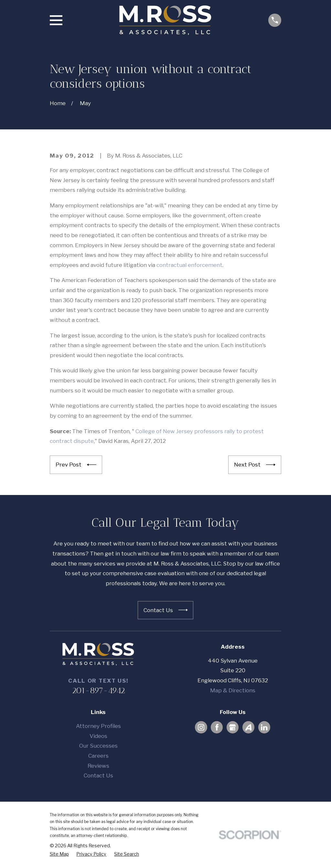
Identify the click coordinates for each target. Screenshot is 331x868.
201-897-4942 (98, 690)
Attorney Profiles (98, 726)
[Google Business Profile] (232, 727)
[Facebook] (217, 727)
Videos (98, 736)
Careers (98, 756)
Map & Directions (233, 690)
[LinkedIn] (264, 727)
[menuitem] (59, 854)
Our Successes (98, 746)
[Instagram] (201, 727)
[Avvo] (248, 727)
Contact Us (98, 775)
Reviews (98, 766)
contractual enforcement (189, 265)
